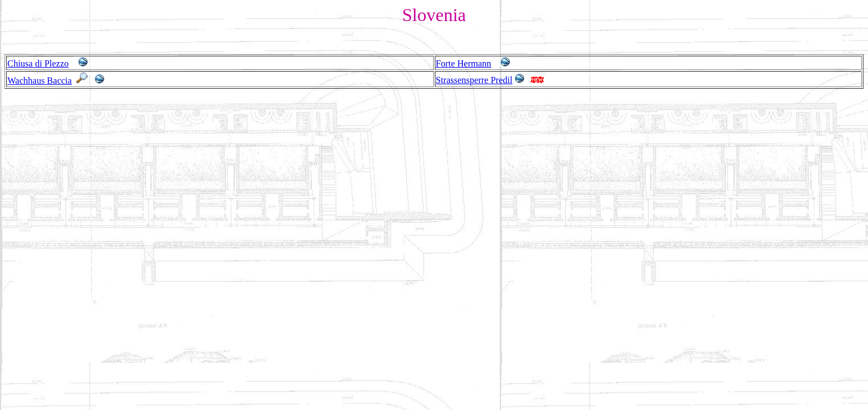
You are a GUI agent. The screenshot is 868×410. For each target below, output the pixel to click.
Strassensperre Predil (474, 80)
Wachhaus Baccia (40, 81)
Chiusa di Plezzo (38, 63)
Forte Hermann (464, 63)
